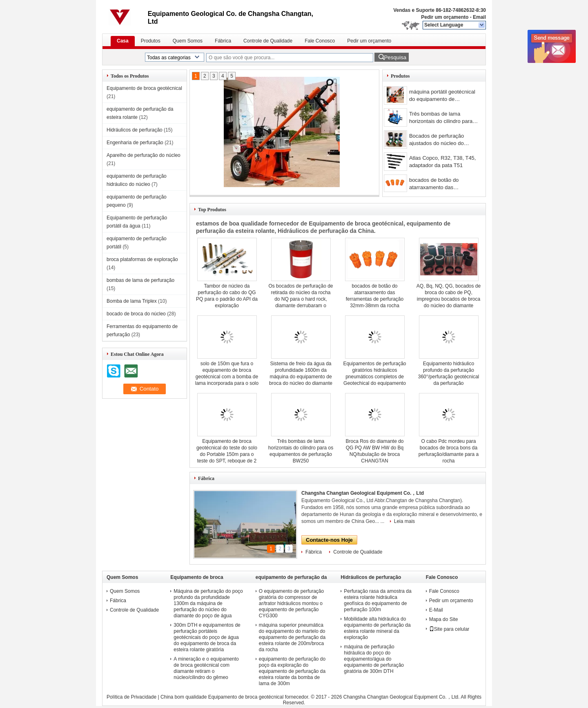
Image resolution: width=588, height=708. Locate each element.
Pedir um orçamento (445, 17)
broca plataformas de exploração (142, 259)
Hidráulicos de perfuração (135, 130)
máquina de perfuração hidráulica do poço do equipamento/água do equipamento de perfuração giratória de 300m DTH (374, 659)
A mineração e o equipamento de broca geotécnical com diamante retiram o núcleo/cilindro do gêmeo (206, 668)
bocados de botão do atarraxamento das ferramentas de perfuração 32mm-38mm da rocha (440, 184)
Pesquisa (395, 57)
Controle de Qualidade (268, 41)
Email (479, 17)
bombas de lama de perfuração (140, 280)
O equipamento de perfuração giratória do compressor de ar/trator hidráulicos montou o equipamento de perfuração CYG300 (291, 603)
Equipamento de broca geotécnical (144, 88)
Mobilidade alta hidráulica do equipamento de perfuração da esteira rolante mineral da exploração (377, 628)
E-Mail (436, 610)
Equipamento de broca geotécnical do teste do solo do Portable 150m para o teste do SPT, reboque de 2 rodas (227, 454)
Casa (123, 41)
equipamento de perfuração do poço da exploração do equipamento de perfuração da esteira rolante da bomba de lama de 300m (292, 671)
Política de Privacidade (131, 697)
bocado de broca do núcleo (136, 314)
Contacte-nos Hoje (329, 540)
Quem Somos (188, 41)
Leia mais (404, 521)
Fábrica (223, 41)
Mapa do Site (444, 619)
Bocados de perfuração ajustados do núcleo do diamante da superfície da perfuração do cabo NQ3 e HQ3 (440, 140)
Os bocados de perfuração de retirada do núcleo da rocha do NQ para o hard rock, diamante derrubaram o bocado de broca (301, 299)
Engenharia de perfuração (135, 143)
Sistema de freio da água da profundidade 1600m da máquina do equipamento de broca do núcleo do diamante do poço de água (301, 377)
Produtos (151, 41)
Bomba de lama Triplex (132, 301)
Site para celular (449, 629)
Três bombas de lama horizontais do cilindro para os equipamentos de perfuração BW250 (441, 118)
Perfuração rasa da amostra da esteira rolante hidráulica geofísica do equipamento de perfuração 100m (378, 600)
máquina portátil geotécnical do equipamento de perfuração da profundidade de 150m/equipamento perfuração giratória (442, 96)
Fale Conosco (320, 41)
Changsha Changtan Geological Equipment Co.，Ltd (363, 493)
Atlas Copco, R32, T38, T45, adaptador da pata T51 (443, 162)
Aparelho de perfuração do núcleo (144, 155)
